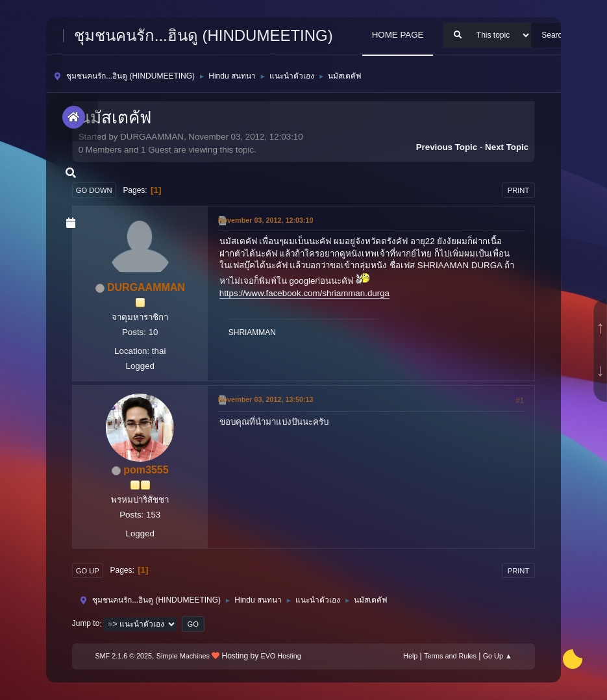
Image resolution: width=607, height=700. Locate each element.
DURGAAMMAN (146, 287)
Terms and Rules (450, 656)
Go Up (88, 571)
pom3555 (146, 470)
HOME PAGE (398, 35)
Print (519, 190)
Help (410, 656)
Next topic (507, 147)
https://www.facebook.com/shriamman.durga (304, 293)
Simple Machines (183, 656)
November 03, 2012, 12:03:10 (266, 220)
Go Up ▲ (498, 656)
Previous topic (447, 147)
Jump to (86, 624)
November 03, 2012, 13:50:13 (266, 399)
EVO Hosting (280, 656)
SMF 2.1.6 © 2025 (123, 656)
